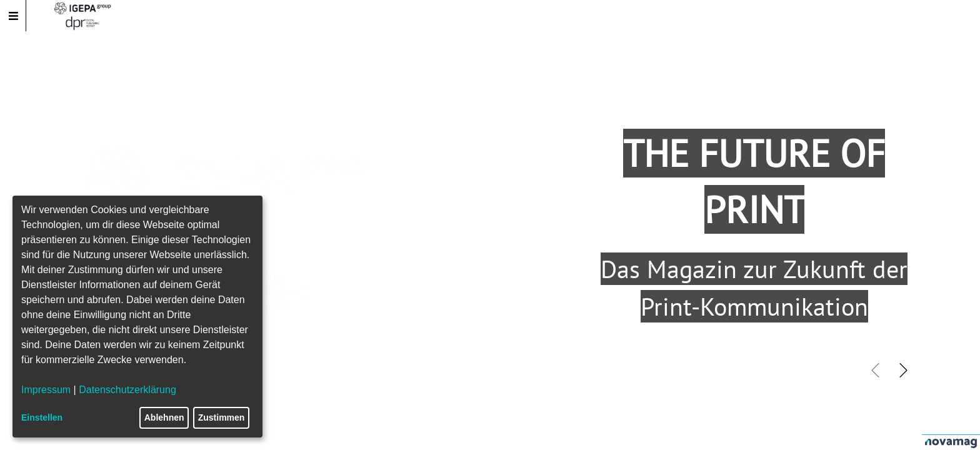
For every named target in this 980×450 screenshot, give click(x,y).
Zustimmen (222, 417)
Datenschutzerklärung (127, 390)
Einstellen (42, 417)
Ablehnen (164, 417)
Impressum (46, 390)
